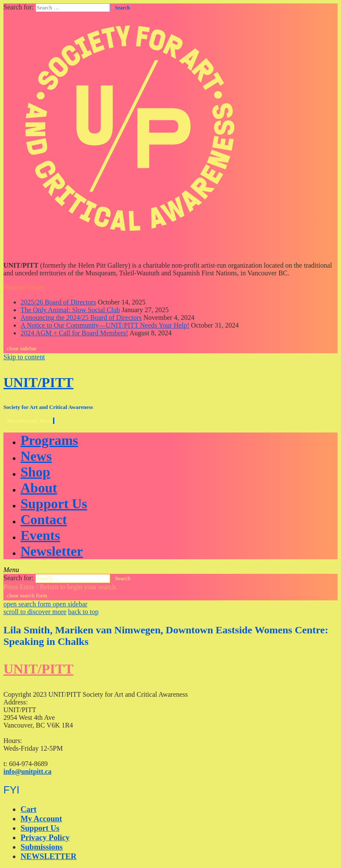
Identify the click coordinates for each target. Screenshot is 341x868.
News (36, 456)
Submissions (42, 847)
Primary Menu (31, 421)
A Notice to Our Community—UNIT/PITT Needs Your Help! (105, 325)
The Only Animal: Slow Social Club (70, 310)
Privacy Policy (45, 837)
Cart (28, 809)
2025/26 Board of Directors (58, 302)
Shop (35, 472)
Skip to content (24, 357)
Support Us (54, 504)
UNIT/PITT (39, 382)
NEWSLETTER (49, 856)
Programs (49, 440)
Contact (44, 519)
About (39, 488)
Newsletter (52, 551)
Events (40, 535)
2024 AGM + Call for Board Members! (74, 333)
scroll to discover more (35, 612)
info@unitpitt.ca (27, 771)
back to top (83, 612)
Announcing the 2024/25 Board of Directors (81, 318)
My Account (41, 819)
